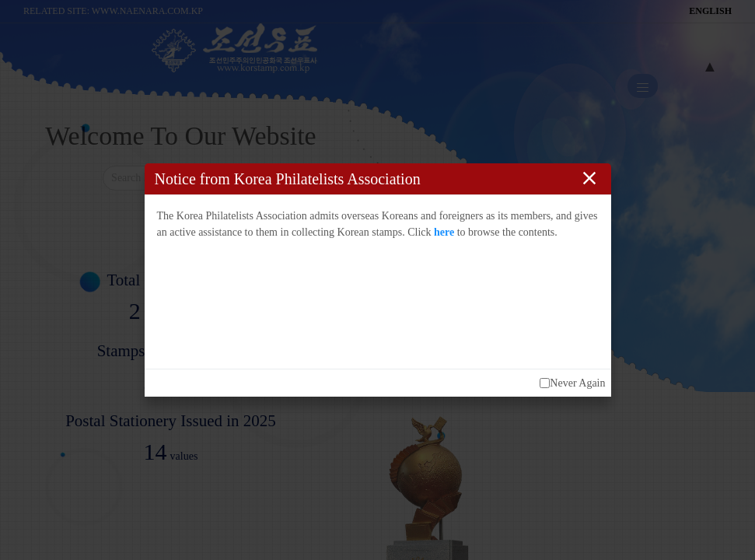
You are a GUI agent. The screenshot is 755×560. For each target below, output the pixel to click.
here (444, 232)
